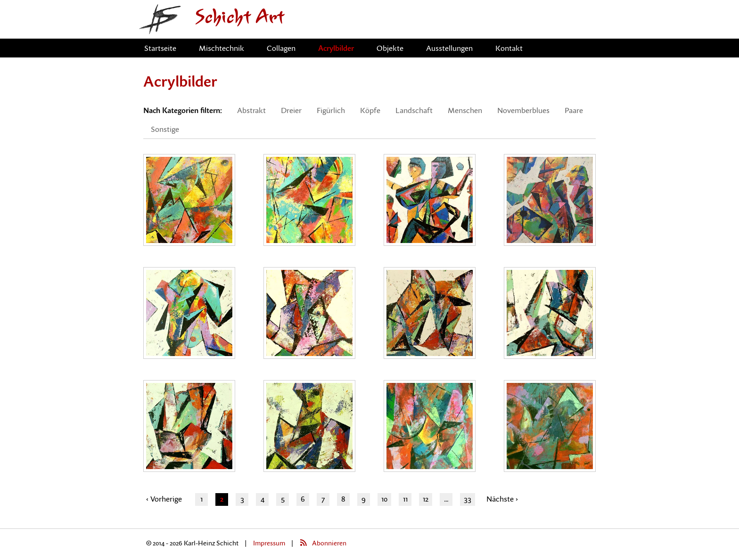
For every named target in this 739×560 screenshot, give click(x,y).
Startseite (160, 48)
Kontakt (509, 48)
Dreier (291, 110)
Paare (574, 110)
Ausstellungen (449, 48)
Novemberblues (523, 110)
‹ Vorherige (164, 499)
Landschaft (414, 110)
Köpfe (370, 110)
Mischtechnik (222, 48)
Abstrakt (251, 110)
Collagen (281, 48)
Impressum (269, 543)
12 (426, 499)
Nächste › (502, 499)
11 (405, 499)
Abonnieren (329, 543)
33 (468, 499)
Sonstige (165, 129)
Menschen (465, 110)
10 (384, 499)
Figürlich (331, 110)
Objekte (390, 48)
